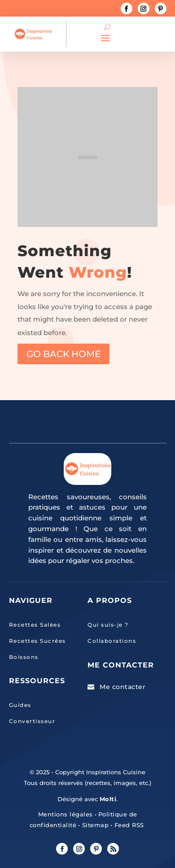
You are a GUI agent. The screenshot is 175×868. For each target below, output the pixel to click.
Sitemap (94, 825)
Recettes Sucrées (37, 641)
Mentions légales (66, 814)
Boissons (24, 657)
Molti (108, 799)
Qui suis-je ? (108, 625)
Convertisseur (32, 721)
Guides (20, 705)
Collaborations (112, 641)
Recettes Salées (35, 625)
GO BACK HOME (63, 354)
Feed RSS (128, 825)
